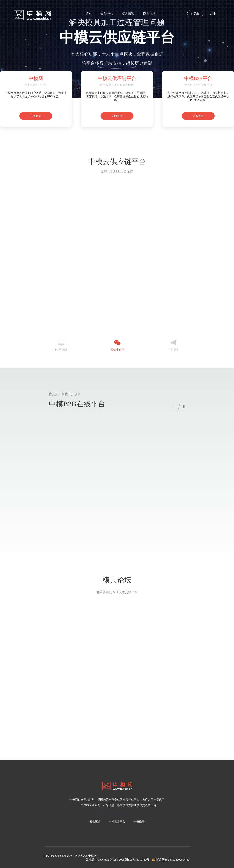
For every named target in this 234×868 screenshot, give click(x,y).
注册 (213, 13)
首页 (89, 13)
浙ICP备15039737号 (137, 860)
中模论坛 (139, 822)
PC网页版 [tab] (61, 343)
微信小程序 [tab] (117, 343)
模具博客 (128, 13)
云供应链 (95, 822)
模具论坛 (149, 13)
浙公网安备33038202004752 (171, 860)
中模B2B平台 (117, 822)
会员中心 (107, 13)
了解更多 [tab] (173, 343)
